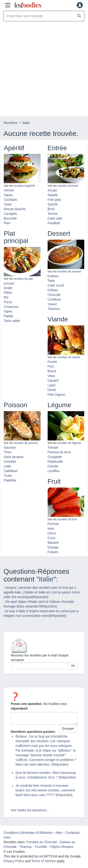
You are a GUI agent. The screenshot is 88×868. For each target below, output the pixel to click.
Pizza (8, 302)
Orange (53, 547)
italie (46, 579)
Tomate (53, 447)
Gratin (8, 288)
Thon (8, 452)
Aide (59, 833)
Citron (52, 533)
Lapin (52, 385)
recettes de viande (69, 357)
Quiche (53, 204)
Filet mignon (57, 395)
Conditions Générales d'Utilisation (28, 833)
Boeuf (52, 371)
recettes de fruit (67, 519)
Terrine (53, 214)
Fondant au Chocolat (42, 842)
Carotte (53, 466)
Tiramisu (54, 309)
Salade (53, 195)
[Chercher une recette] (79, 16)
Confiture (54, 299)
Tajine (8, 311)
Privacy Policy (14, 861)
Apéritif (14, 148)
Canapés (10, 214)
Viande (58, 319)
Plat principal (16, 237)
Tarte (51, 281)
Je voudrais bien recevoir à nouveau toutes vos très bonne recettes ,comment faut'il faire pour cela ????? (45, 790)
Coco (52, 538)
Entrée (57, 148)
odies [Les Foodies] (28, 5)
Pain (7, 223)
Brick (51, 209)
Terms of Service (43, 861)
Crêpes (53, 290)
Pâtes (8, 293)
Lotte (7, 466)
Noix (51, 529)
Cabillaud (11, 471)
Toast (8, 204)
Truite (8, 476)
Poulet (52, 362)
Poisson (15, 405)
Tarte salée (12, 321)
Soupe (52, 190)
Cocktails (10, 200)
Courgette (55, 457)
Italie (26, 123)
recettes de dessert (69, 272)
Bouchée (10, 218)
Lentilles (54, 471)
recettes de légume (69, 443)
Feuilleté (54, 223)
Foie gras (54, 200)
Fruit (54, 481)
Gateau (53, 276)
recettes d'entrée (68, 186)
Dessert (59, 233)
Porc (51, 366)
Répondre (40, 597)
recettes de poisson (26, 443)
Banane (53, 543)
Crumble (41, 847)
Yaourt (52, 304)
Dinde (52, 390)
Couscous (11, 307)
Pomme (53, 524)
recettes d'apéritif (24, 186)
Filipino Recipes (62, 847)
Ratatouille (55, 462)
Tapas (8, 195)
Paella (8, 316)
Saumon (10, 447)
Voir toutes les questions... (30, 810)
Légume (59, 405)
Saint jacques (14, 457)
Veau (51, 376)
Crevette (10, 462)
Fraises (53, 552)
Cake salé (55, 218)
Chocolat (54, 295)
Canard (53, 380)
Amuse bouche (15, 209)
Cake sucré (56, 285)
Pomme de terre (59, 452)
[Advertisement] (44, 70)
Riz (6, 297)
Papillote (10, 480)
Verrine (9, 190)
